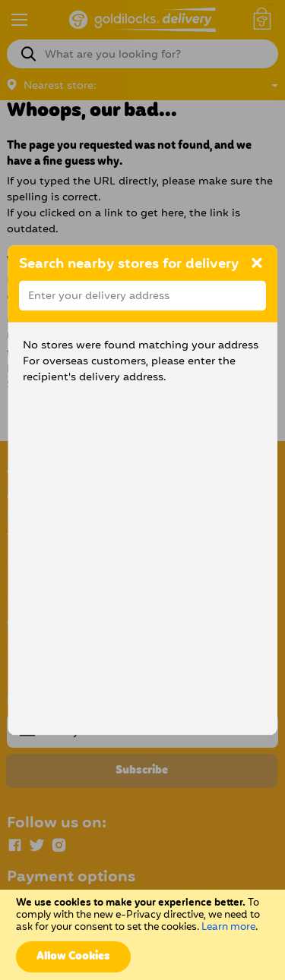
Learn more (228, 927)
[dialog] (142, 490)
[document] (142, 934)
